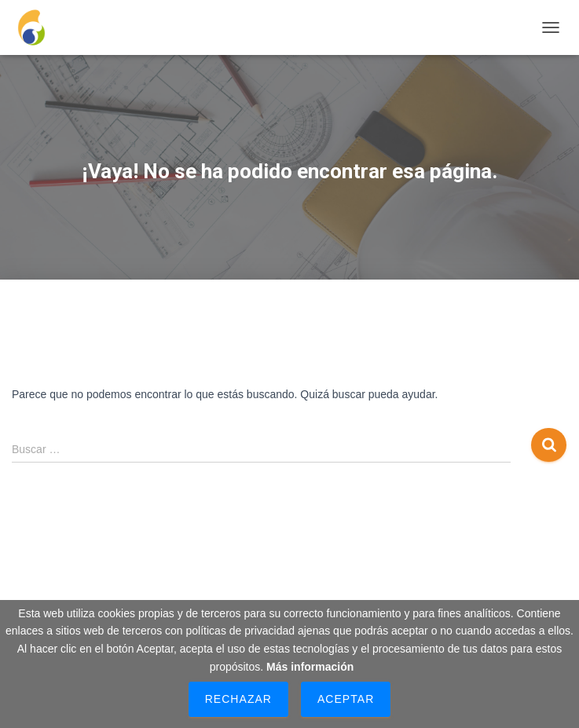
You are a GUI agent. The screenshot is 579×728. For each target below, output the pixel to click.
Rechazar (238, 699)
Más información (310, 667)
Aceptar (346, 699)
